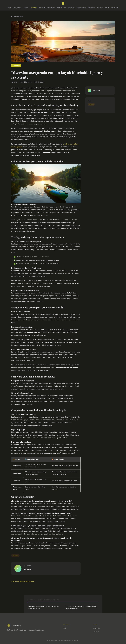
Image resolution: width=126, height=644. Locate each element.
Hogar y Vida (61, 8)
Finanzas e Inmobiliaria (47, 8)
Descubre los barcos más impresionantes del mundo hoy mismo (43, 607)
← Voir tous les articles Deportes (23, 581)
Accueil (13, 16)
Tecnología (115, 8)
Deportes (34, 8)
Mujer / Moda (81, 8)
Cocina (26, 8)
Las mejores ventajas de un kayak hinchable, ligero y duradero (81, 607)
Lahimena (14, 626)
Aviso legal (96, 628)
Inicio (9, 8)
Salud (107, 8)
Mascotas (71, 8)
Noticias (100, 8)
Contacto (96, 632)
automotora (17, 8)
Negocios (91, 8)
